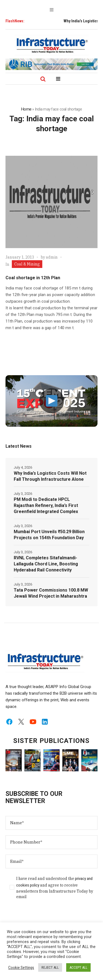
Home (26, 109)
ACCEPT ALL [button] (78, 967)
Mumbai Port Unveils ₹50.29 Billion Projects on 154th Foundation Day (49, 535)
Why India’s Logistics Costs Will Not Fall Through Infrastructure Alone (50, 476)
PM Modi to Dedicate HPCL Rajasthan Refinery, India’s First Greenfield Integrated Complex (46, 505)
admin (52, 257)
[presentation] (47, 917)
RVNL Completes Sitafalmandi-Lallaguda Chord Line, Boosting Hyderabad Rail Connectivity (46, 564)
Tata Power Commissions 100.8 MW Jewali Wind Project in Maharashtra (51, 593)
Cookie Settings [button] (21, 968)
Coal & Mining (27, 264)
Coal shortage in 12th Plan (33, 278)
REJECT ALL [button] (50, 967)
